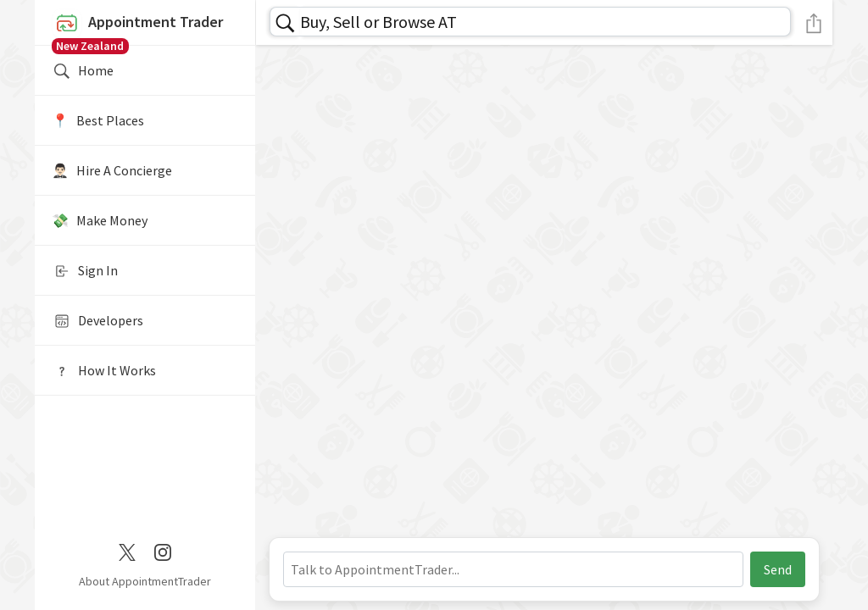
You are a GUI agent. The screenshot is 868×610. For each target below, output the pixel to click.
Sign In (85, 271)
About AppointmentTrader (145, 581)
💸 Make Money (100, 220)
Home (83, 71)
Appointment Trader (145, 27)
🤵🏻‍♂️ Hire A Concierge (112, 170)
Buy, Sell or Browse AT (378, 22)
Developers (97, 321)
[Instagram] (163, 551)
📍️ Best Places (98, 120)
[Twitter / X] (127, 551)
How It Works (104, 371)
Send (778, 569)
